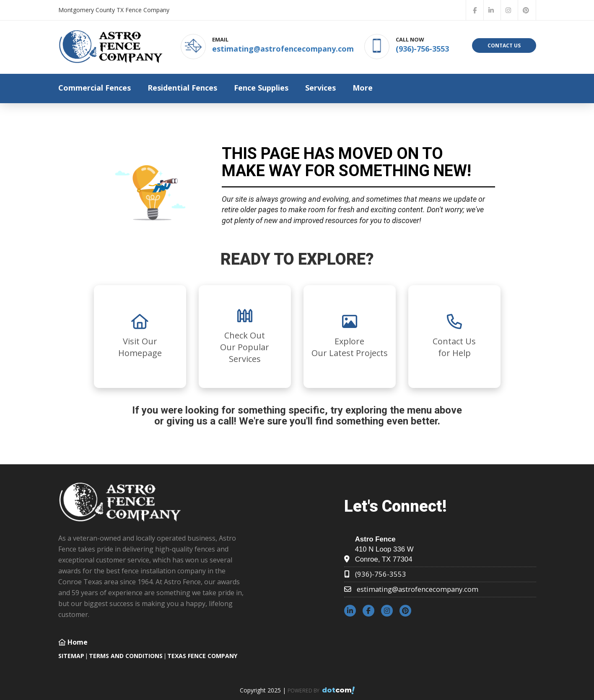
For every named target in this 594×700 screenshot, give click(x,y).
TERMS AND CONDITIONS (126, 656)
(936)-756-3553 (422, 49)
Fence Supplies (261, 88)
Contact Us (504, 46)
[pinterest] (526, 10)
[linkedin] (491, 10)
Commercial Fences (95, 88)
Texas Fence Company (202, 656)
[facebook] (475, 10)
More (363, 88)
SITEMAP (71, 656)
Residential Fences (182, 88)
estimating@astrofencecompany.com (283, 49)
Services (320, 88)
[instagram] (508, 10)
